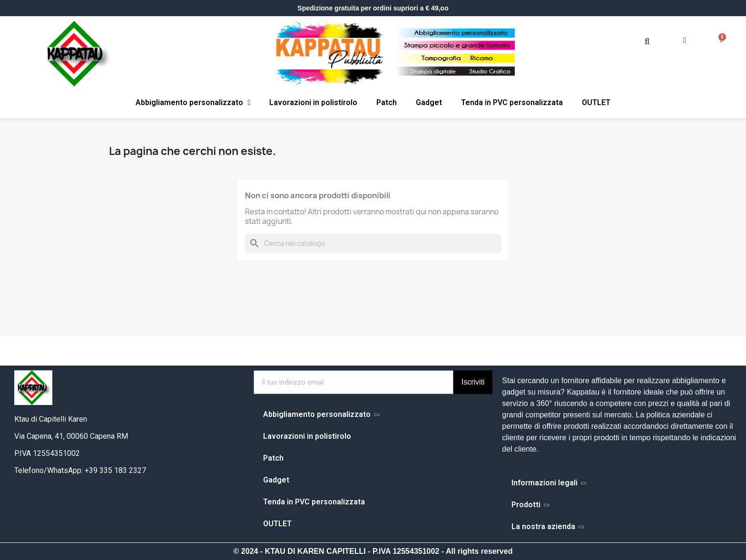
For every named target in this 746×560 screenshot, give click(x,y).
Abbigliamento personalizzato (193, 103)
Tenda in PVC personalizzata (512, 102)
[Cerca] (373, 243)
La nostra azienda (547, 527)
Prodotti (530, 505)
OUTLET (596, 102)
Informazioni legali (548, 483)
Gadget (429, 102)
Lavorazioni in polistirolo (313, 102)
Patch (387, 102)
